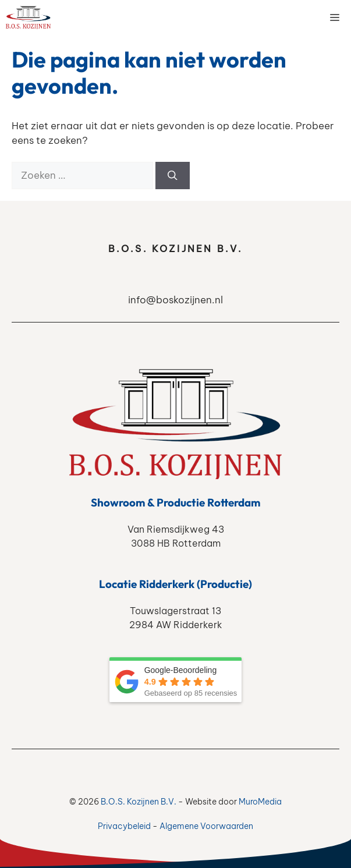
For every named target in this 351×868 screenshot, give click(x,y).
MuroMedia (260, 802)
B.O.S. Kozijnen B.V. (139, 802)
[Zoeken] (173, 176)
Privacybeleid (124, 826)
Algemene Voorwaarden (206, 826)
